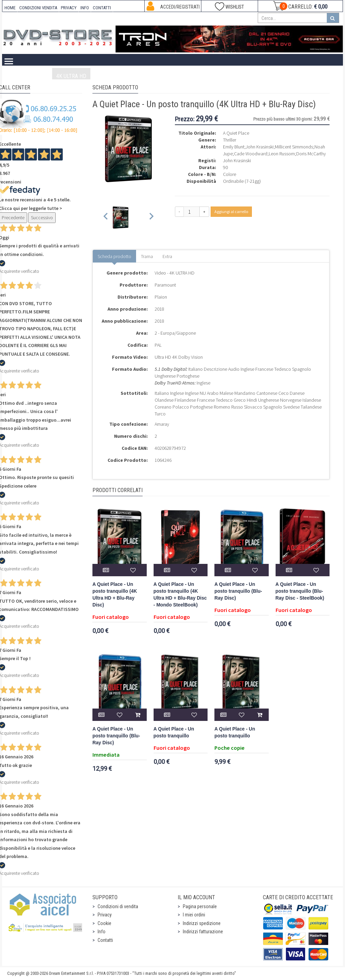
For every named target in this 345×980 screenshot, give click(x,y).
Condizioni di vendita (118, 906)
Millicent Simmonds (294, 147)
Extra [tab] (167, 256)
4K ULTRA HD (71, 76)
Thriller (230, 140)
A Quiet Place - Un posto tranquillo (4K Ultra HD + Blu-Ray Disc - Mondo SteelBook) (180, 595)
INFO (85, 8)
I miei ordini (194, 915)
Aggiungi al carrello (231, 211)
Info (102, 932)
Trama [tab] (147, 256)
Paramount (165, 285)
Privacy (105, 915)
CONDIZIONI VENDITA (38, 8)
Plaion (161, 297)
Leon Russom (282, 154)
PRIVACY (69, 8)
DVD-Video (136, 76)
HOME (10, 8)
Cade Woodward (251, 154)
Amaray (162, 424)
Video (41, 76)
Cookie (104, 923)
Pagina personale (200, 906)
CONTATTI (102, 8)
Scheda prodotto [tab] (114, 256)
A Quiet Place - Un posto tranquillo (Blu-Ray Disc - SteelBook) (300, 591)
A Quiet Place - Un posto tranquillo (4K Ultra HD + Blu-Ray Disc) (115, 595)
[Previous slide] (106, 217)
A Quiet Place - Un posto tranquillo (174, 732)
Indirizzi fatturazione (203, 932)
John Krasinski (260, 147)
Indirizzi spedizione (202, 923)
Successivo (42, 218)
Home (19, 76)
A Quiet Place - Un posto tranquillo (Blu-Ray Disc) (238, 591)
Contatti (105, 940)
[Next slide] (151, 217)
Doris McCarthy (311, 154)
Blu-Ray (105, 76)
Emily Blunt (234, 147)
